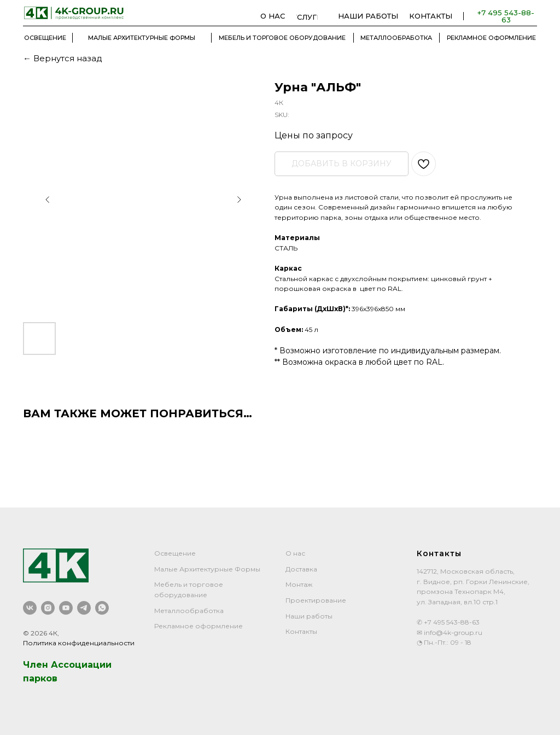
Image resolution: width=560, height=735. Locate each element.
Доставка (301, 569)
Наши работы (309, 616)
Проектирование (316, 600)
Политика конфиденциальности (79, 643)
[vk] (30, 608)
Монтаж (299, 584)
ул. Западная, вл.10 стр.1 (457, 602)
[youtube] (66, 608)
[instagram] (48, 608)
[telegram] (84, 608)
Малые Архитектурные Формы (207, 569)
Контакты (301, 631)
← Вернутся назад (63, 58)
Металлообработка (189, 611)
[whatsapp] (102, 608)
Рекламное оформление (199, 626)
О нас (295, 553)
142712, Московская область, (466, 571)
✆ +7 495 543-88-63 (448, 622)
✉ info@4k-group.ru (450, 632)
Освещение (175, 553)
